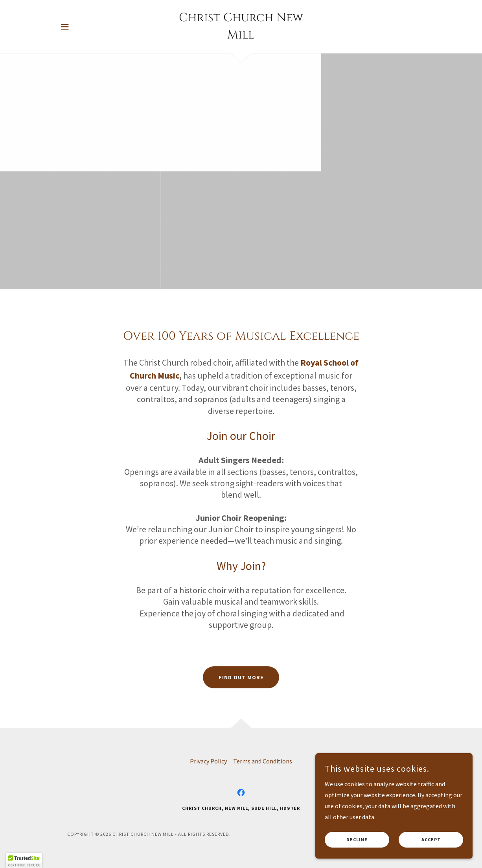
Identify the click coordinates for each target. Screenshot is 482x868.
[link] (241, 36)
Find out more (241, 677)
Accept (431, 840)
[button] (65, 27)
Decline (357, 840)
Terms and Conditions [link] (263, 761)
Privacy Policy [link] (208, 761)
